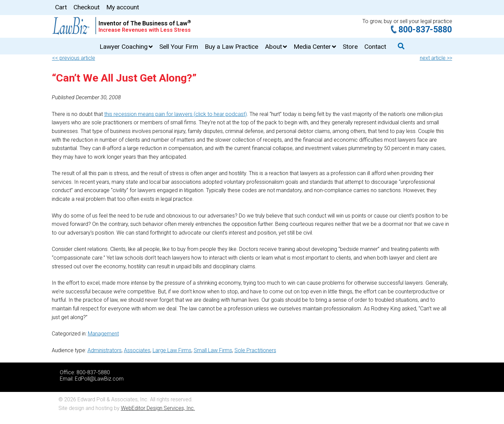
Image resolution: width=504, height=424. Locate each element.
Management (103, 334)
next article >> (436, 58)
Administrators (105, 350)
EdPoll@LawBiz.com (99, 379)
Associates (137, 350)
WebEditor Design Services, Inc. (158, 408)
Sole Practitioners (255, 350)
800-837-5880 (425, 30)
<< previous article (74, 58)
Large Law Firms (172, 350)
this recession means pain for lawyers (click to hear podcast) (176, 114)
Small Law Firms (213, 350)
